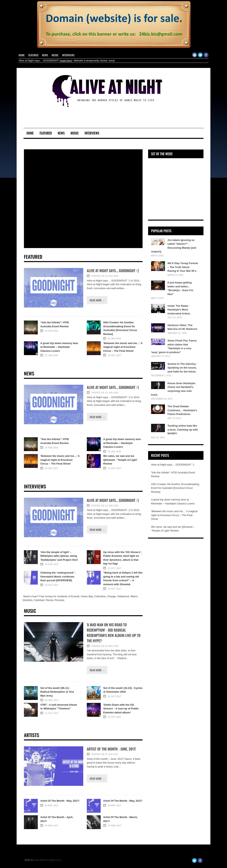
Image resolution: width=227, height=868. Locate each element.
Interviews (68, 55)
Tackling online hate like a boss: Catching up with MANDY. (183, 430)
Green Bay (87, 596)
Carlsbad (39, 600)
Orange (111, 596)
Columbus (100, 596)
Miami (134, 596)
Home (22, 55)
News (45, 55)
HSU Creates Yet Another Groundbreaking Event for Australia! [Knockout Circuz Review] (175, 488)
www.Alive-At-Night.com (47, 860)
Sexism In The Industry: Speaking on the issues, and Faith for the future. (182, 368)
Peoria (49, 600)
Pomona (59, 600)
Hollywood (123, 596)
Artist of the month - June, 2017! (111, 749)
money (49, 596)
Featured (33, 55)
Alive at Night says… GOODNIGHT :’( (113, 271)
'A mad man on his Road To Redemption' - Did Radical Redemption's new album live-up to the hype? (114, 633)
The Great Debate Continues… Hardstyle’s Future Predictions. (182, 410)
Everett (75, 596)
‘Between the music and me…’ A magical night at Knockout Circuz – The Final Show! (174, 515)
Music (55, 55)
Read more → (97, 300)
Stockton (28, 600)
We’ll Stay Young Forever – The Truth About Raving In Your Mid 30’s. (183, 267)
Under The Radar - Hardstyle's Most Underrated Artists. (179, 310)
